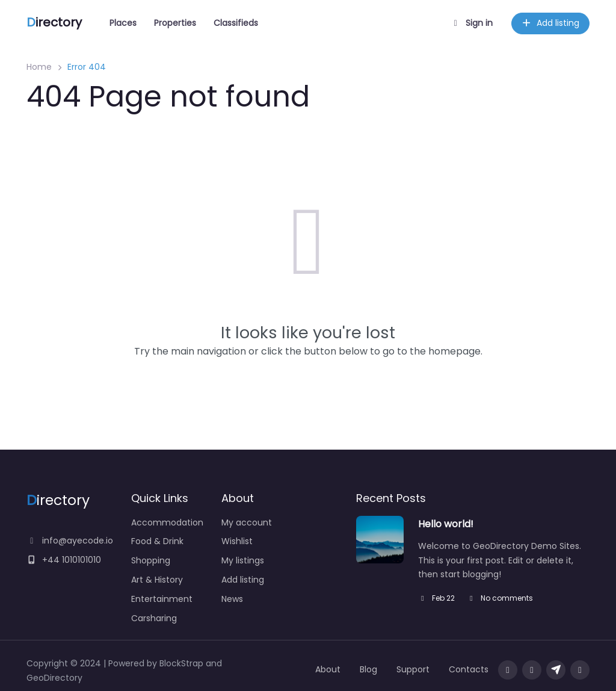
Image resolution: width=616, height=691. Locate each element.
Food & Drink (157, 541)
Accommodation (167, 522)
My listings (243, 560)
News (232, 599)
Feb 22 (436, 598)
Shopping (151, 560)
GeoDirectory (54, 678)
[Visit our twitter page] (532, 670)
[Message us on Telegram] (556, 670)
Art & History (157, 580)
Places (123, 23)
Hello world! (446, 524)
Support (413, 669)
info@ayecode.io (70, 541)
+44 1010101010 (64, 560)
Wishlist (237, 541)
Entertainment (162, 599)
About (328, 669)
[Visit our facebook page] (508, 670)
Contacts (469, 669)
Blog (368, 669)
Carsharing (154, 618)
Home (39, 67)
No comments (500, 598)
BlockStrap (183, 663)
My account (247, 522)
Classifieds (236, 23)
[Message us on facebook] (580, 670)
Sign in (472, 23)
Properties (175, 23)
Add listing (551, 23)
